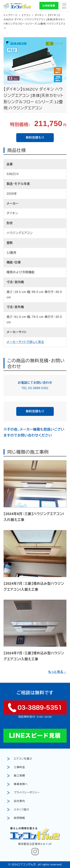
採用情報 (19, 818)
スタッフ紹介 (22, 810)
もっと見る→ (57, 672)
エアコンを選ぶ (23, 759)
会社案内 (19, 801)
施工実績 (19, 776)
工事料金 (19, 767)
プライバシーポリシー (27, 792)
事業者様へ (21, 784)
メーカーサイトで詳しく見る (25, 342)
